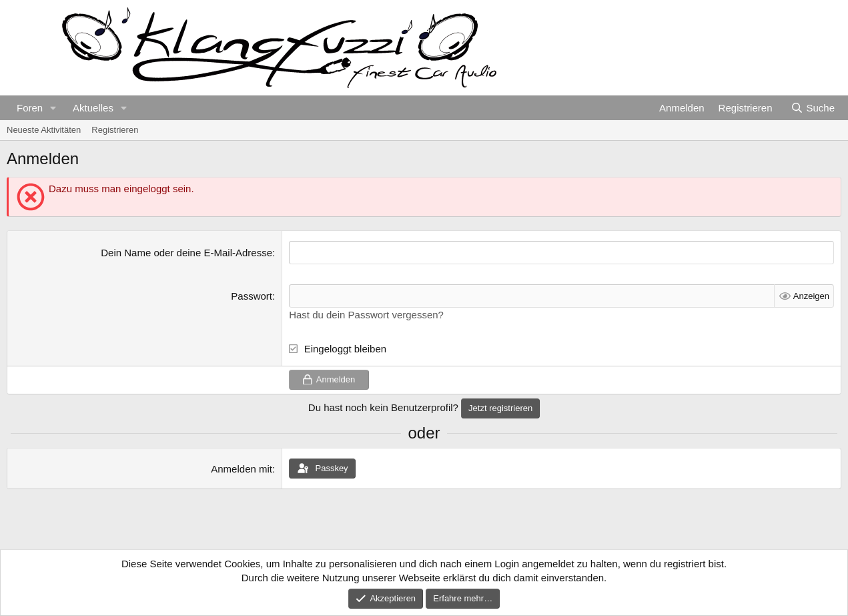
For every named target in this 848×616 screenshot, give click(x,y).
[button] (53, 108)
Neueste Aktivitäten (44, 130)
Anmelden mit (242, 469)
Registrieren (115, 130)
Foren (30, 108)
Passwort (252, 296)
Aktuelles (93, 108)
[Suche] (813, 108)
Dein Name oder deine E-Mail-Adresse (186, 253)
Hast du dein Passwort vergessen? (366, 315)
